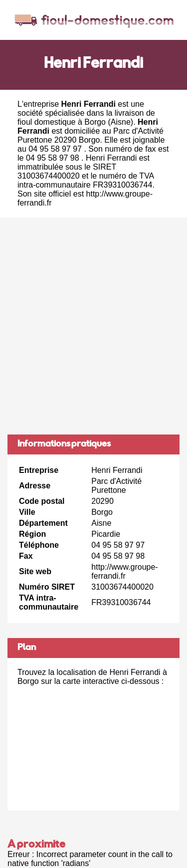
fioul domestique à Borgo (62, 122)
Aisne (121, 122)
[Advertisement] (93, 326)
